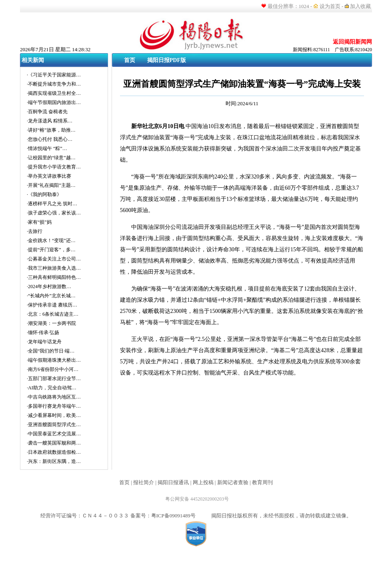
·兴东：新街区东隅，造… (54, 461)
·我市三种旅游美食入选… (54, 268)
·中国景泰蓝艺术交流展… (54, 434)
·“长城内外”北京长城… (51, 296)
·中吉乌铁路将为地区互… (54, 397)
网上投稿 (203, 482)
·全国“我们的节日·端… (51, 351)
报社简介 (144, 482)
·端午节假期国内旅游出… (54, 102)
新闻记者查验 (233, 482)
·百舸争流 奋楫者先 (47, 112)
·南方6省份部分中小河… (53, 369)
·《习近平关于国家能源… (54, 75)
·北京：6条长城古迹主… (53, 314)
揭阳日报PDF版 (167, 60)
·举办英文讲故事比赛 (49, 176)
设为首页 (330, 6)
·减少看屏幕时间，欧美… (54, 415)
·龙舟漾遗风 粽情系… (50, 121)
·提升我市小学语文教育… (54, 167)
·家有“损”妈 (39, 222)
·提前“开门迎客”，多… (51, 250)
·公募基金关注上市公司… (54, 259)
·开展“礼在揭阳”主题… (51, 185)
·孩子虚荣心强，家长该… (54, 213)
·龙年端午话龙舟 (44, 342)
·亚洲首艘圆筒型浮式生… (54, 425)
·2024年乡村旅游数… (49, 287)
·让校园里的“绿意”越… (51, 158)
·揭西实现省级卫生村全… (54, 93)
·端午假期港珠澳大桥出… (54, 360)
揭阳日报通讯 (173, 482)
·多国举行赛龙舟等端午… (54, 406)
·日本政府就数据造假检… (54, 452)
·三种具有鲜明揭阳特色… (54, 277)
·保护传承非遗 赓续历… (52, 305)
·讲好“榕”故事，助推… (51, 130)
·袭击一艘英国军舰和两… (54, 443)
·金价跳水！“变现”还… (51, 240)
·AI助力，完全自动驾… (52, 388)
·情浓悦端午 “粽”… (47, 148)
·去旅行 (35, 231)
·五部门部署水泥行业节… (54, 379)
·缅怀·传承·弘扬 (43, 333)
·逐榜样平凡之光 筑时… (52, 204)
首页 (130, 60)
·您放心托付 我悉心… (50, 139)
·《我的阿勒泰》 (44, 194)
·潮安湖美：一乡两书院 (51, 323)
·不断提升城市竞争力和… (54, 84)
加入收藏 (361, 6)
